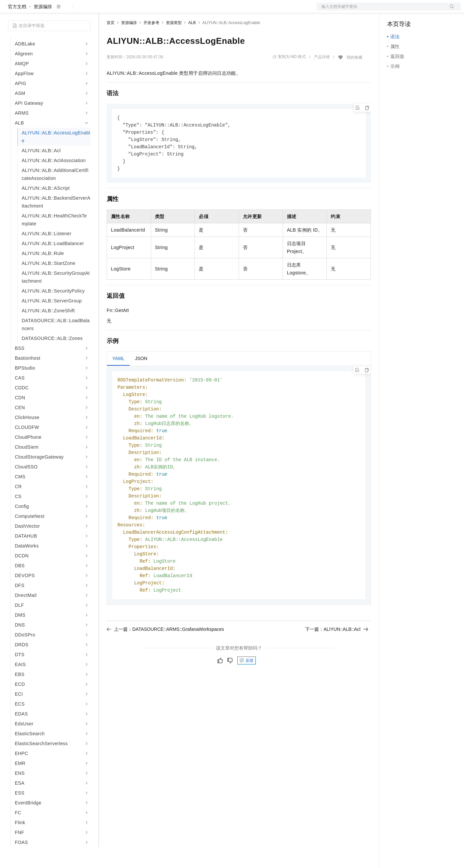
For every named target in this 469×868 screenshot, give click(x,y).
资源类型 (174, 44)
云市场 (160, 11)
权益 (126, 11)
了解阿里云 (217, 11)
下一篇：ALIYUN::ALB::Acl (337, 663)
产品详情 (322, 78)
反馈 (247, 694)
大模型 (67, 11)
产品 (86, 11)
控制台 (410, 11)
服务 (194, 11)
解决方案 (106, 11)
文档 (380, 11)
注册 (426, 11)
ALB (192, 44)
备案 (394, 11)
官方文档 (17, 28)
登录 (450, 11)
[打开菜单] (11, 11)
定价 (142, 11)
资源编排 (43, 28)
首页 (111, 44)
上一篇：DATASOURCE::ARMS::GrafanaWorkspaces (165, 663)
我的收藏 (354, 78)
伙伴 (178, 11)
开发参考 (151, 44)
